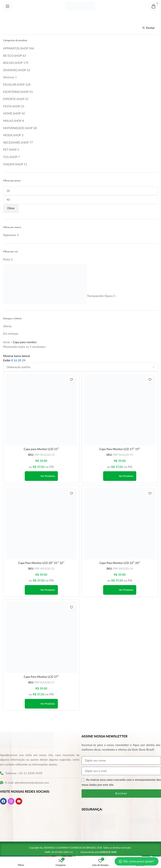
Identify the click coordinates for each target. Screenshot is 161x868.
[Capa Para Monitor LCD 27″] (41, 638)
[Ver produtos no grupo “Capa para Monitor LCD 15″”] (41, 476)
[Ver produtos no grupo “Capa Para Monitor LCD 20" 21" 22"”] (41, 590)
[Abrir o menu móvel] (8, 6)
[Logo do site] (80, 6)
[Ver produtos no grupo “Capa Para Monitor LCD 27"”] (41, 704)
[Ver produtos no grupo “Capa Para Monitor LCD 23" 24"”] (120, 590)
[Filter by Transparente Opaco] (58, 296)
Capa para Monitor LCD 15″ (41, 449)
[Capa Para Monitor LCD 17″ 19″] (120, 410)
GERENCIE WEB (108, 853)
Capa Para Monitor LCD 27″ (41, 677)
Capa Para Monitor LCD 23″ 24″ (120, 563)
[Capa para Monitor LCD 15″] (41, 410)
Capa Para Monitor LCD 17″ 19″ (120, 449)
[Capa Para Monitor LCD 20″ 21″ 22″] (41, 524)
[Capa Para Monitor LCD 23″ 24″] (120, 524)
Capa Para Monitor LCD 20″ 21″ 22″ (41, 563)
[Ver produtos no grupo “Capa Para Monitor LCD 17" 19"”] (120, 476)
